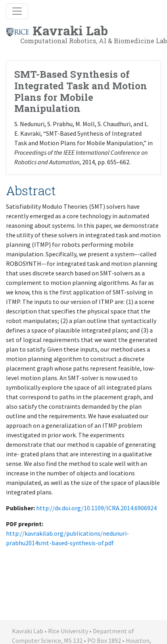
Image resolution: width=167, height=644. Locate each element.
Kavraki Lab (86, 34)
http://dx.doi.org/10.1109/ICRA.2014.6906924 (96, 508)
